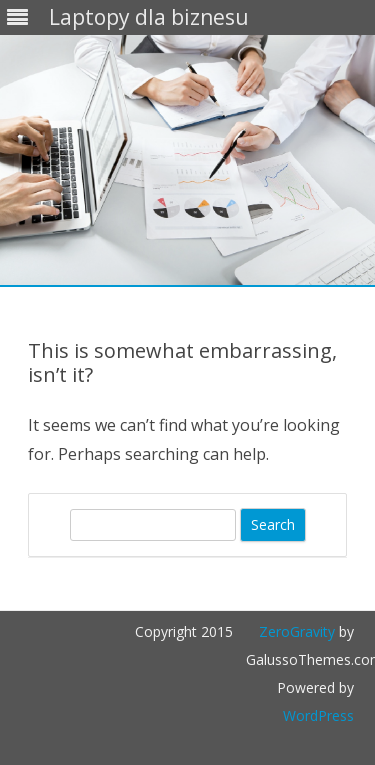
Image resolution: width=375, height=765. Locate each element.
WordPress (318, 715)
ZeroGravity (297, 631)
